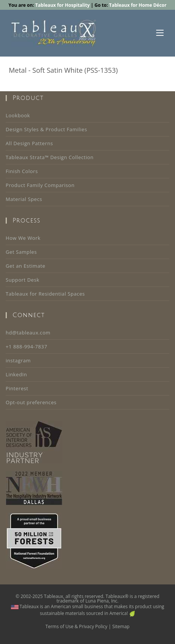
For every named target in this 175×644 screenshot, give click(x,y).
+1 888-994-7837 (26, 347)
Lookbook (18, 115)
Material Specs (24, 199)
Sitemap (121, 626)
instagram (18, 360)
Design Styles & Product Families (46, 129)
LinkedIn (16, 374)
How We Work (23, 238)
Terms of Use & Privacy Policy (76, 626)
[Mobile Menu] (160, 33)
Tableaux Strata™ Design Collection (50, 157)
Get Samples (21, 252)
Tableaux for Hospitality (62, 5)
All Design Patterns (29, 143)
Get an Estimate (26, 266)
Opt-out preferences (31, 402)
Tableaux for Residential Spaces (45, 294)
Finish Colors (22, 171)
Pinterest (17, 388)
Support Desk (22, 280)
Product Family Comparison (40, 185)
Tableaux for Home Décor (138, 5)
